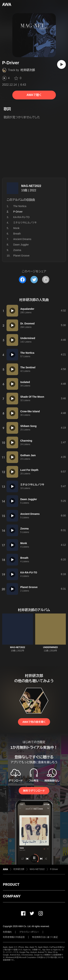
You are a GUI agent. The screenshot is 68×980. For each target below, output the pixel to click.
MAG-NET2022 (31, 186)
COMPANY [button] (12, 896)
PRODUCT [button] (11, 884)
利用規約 (7, 932)
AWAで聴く (34, 95)
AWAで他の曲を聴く (34, 722)
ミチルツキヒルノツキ (25, 223)
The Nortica (20, 206)
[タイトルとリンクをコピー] (46, 280)
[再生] (61, 64)
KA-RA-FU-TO (21, 217)
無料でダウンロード (34, 791)
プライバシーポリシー (29, 932)
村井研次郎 (28, 70)
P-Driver (54, 869)
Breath (17, 234)
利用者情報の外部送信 (14, 937)
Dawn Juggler (21, 245)
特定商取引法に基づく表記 (45, 937)
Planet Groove (21, 256)
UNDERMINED (51, 647)
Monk (16, 228)
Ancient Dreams (22, 239)
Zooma (17, 250)
